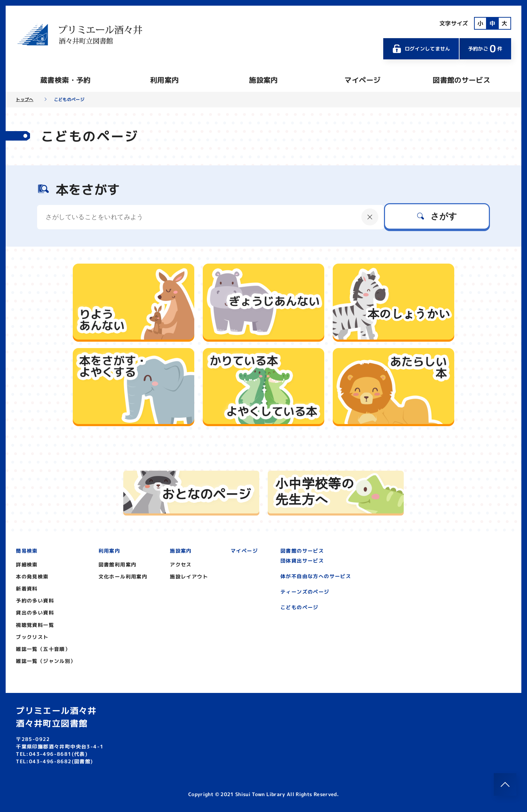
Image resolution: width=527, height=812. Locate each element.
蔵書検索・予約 (65, 80)
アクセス (181, 564)
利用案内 (164, 80)
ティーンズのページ (305, 592)
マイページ (362, 80)
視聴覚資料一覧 (35, 625)
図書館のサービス (461, 80)
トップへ (25, 100)
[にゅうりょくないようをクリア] (370, 217)
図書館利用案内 (118, 564)
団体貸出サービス (302, 561)
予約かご (485, 49)
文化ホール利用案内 (123, 576)
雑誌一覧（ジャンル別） (46, 661)
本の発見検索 (32, 576)
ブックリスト (32, 637)
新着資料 (27, 589)
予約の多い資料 (35, 601)
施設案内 (263, 80)
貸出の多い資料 (35, 613)
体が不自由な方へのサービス (316, 576)
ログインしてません (421, 49)
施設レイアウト (189, 576)
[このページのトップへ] (505, 784)
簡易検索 (27, 551)
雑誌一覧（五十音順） (43, 649)
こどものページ (300, 607)
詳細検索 (27, 564)
